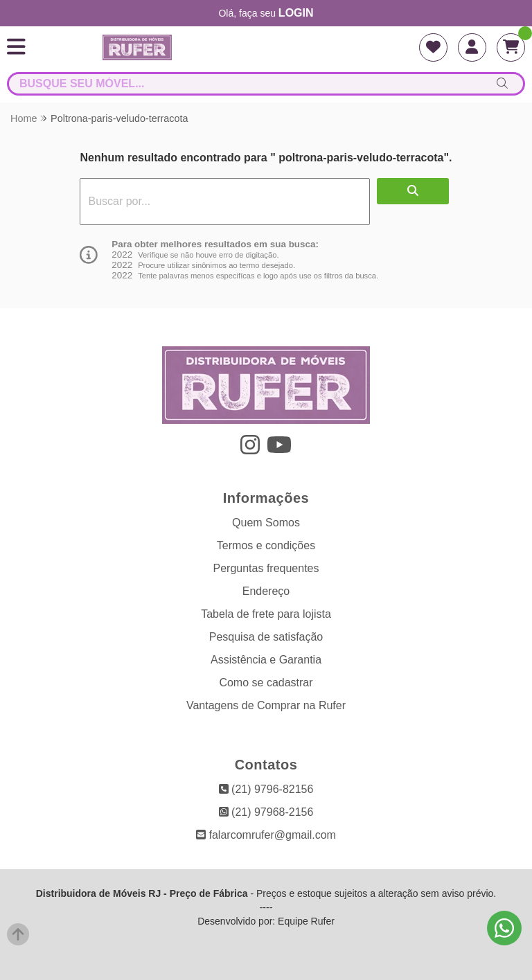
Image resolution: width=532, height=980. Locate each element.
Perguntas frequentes (266, 568)
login (296, 13)
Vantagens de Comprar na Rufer (266, 705)
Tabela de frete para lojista (266, 614)
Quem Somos (266, 523)
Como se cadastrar (266, 683)
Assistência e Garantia (266, 660)
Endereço (266, 591)
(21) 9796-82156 (266, 789)
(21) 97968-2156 (266, 812)
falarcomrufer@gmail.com (266, 835)
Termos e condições (266, 545)
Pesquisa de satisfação (266, 637)
